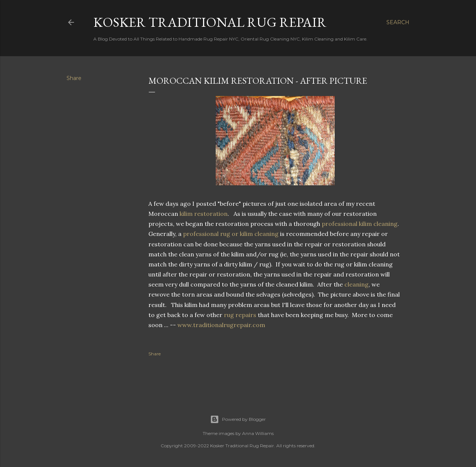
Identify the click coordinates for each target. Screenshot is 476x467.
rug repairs (240, 315)
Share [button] (74, 78)
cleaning (356, 284)
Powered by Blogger (238, 419)
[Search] (398, 22)
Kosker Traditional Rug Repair (210, 22)
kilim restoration (204, 214)
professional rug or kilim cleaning (231, 234)
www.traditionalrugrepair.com (221, 325)
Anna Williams (258, 433)
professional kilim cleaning (360, 224)
